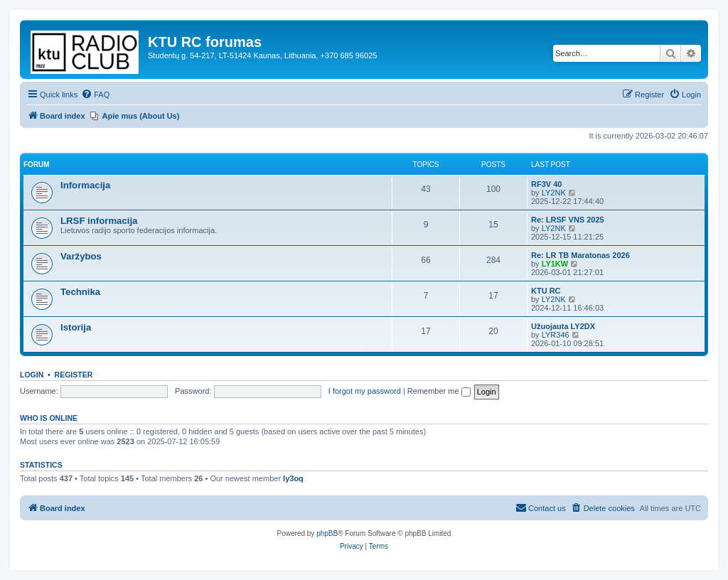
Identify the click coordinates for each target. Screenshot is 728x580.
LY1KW (555, 264)
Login (32, 375)
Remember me (439, 391)
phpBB (327, 533)
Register (74, 375)
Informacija (85, 185)
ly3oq (293, 478)
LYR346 (556, 335)
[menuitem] (95, 95)
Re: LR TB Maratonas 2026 (580, 255)
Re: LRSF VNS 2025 (568, 220)
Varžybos (81, 256)
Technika (80, 292)
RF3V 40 (546, 184)
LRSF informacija (99, 221)
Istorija (76, 327)
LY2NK (554, 193)
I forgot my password (365, 391)
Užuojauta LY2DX (563, 326)
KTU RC (546, 291)
